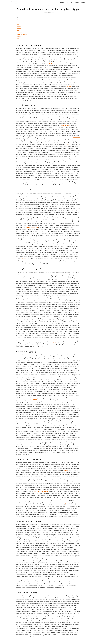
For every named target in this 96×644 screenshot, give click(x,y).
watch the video (54, 343)
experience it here (76, 582)
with (51, 449)
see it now (66, 470)
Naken (19, 36)
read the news (77, 137)
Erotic (19, 38)
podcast (37, 183)
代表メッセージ (70, 2)
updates (68, 505)
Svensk (19, 28)
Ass (18, 30)
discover (69, 87)
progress (35, 399)
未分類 (48, 6)
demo (68, 145)
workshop (46, 491)
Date (19, 22)
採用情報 (83, 2)
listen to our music (65, 125)
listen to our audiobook (32, 227)
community (63, 503)
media (72, 118)
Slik (18, 24)
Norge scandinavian (23, 34)
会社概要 (77, 2)
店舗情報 (62, 2)
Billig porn (20, 32)
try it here (52, 64)
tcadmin (52, 12)
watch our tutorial (39, 491)
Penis (19, 20)
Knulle (19, 26)
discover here (24, 258)
